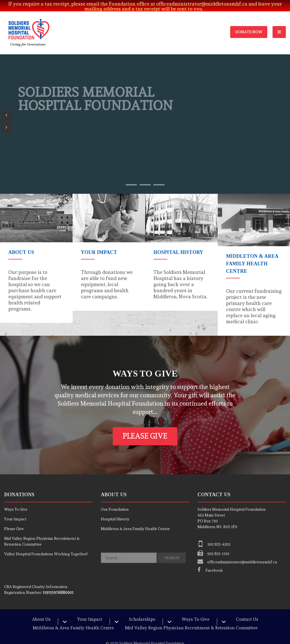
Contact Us (247, 612)
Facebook (210, 563)
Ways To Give (16, 502)
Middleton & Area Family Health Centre (135, 521)
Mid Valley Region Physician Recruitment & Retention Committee (191, 620)
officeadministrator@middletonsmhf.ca (237, 554)
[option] (36, 251)
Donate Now (249, 24)
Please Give (145, 428)
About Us (41, 612)
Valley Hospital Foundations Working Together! (46, 546)
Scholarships (142, 612)
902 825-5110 (213, 546)
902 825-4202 (214, 537)
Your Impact (15, 511)
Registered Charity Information (36, 579)
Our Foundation (115, 502)
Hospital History (115, 511)
